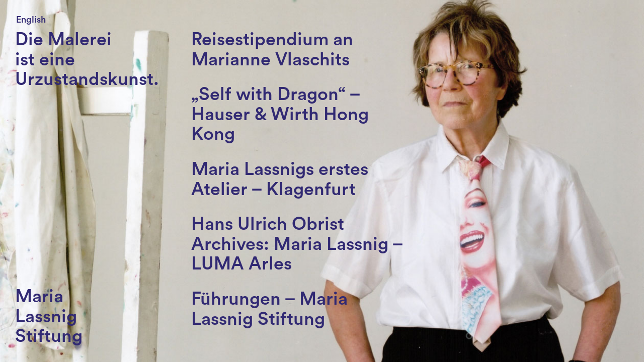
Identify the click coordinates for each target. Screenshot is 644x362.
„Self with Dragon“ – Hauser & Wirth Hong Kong (280, 114)
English (31, 20)
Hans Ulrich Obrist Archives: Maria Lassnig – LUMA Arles (297, 244)
